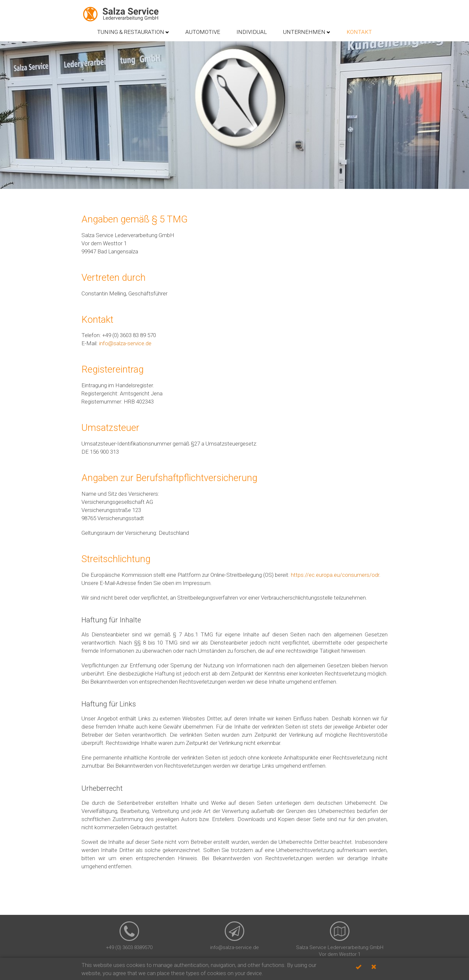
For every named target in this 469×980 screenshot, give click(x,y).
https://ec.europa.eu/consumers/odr (335, 575)
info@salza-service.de (125, 343)
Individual (252, 32)
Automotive (203, 32)
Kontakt (359, 32)
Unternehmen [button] (307, 32)
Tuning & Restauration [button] (133, 32)
